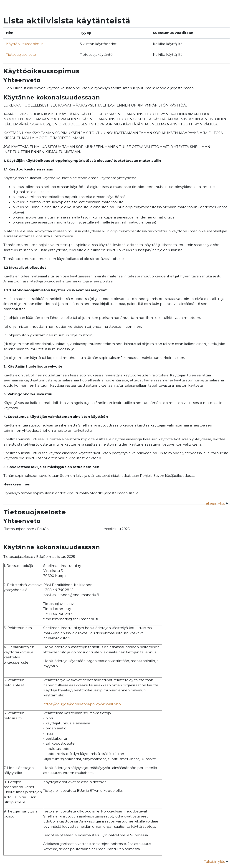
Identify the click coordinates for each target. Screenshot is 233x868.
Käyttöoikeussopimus (25, 44)
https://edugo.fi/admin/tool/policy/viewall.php (82, 704)
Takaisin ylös (216, 503)
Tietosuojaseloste (21, 55)
